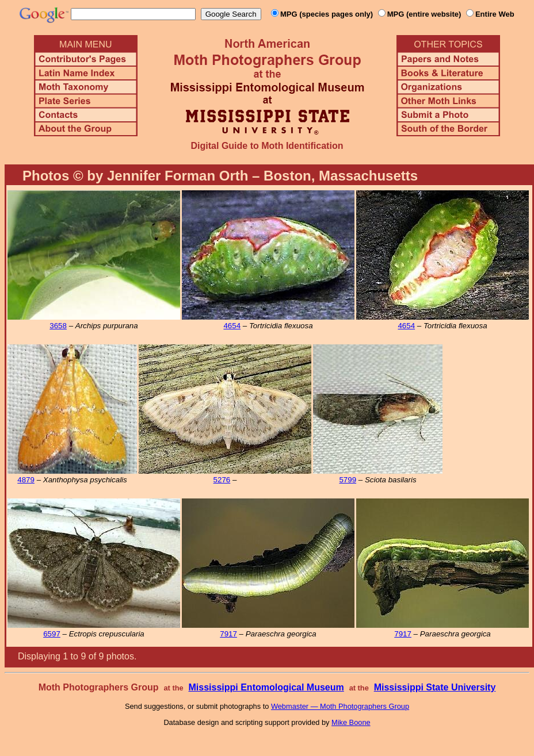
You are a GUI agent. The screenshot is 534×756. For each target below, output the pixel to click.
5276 (222, 480)
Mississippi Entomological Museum (266, 687)
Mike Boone (351, 722)
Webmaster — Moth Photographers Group (340, 706)
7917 (228, 634)
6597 (52, 634)
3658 (58, 326)
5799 (348, 480)
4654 (232, 326)
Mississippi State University (435, 687)
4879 (26, 480)
